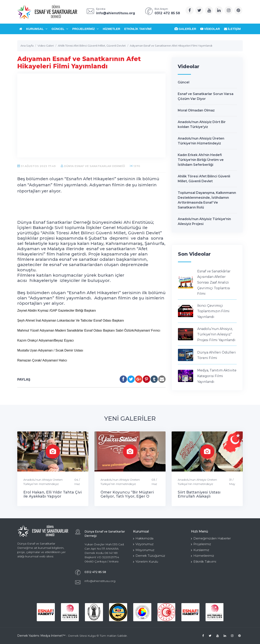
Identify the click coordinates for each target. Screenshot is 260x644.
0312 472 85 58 (95, 572)
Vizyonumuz (143, 544)
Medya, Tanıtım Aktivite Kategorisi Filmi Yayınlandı (217, 376)
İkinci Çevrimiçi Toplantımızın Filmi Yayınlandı (213, 311)
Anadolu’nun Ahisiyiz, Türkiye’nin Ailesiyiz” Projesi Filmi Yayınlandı (216, 334)
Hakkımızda (143, 538)
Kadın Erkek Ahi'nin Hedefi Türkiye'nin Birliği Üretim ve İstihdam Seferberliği (201, 160)
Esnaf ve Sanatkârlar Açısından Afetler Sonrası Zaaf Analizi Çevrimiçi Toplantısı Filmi (214, 282)
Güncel (60, 29)
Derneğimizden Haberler (211, 538)
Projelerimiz (86, 29)
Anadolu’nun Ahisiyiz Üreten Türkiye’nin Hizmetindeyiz (43, 482)
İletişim (232, 29)
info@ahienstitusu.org (100, 581)
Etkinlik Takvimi (138, 29)
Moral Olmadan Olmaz (196, 110)
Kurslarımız (200, 550)
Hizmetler (112, 29)
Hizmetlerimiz (203, 556)
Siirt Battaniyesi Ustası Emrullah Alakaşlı (199, 494)
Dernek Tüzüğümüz (149, 556)
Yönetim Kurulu (146, 562)
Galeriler (185, 29)
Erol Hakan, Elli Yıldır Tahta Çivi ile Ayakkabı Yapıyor (53, 494)
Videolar (210, 29)
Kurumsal (37, 29)
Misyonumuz (144, 550)
